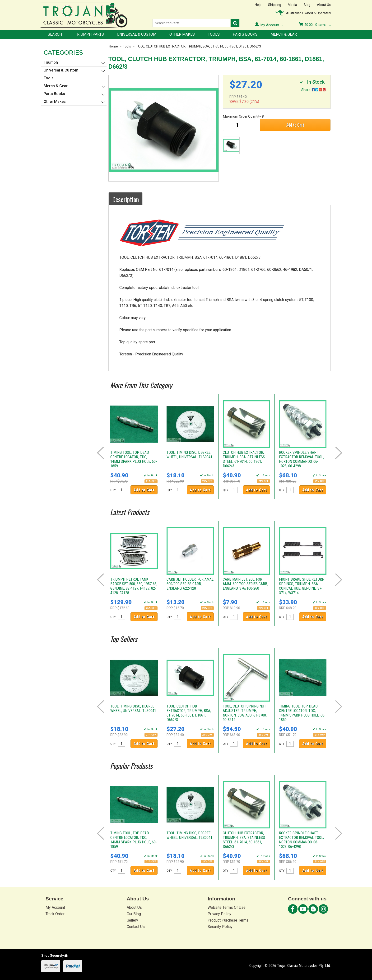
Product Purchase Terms (228, 920)
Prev (100, 453)
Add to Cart (295, 125)
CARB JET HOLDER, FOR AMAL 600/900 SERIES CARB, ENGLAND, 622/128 (190, 584)
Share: (313, 90)
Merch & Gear (284, 34)
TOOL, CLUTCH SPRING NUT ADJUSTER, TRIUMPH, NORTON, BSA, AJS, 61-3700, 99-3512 (245, 713)
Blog (307, 5)
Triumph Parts (89, 34)
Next (339, 453)
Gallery (132, 920)
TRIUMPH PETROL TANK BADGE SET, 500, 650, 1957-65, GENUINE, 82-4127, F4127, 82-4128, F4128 (134, 586)
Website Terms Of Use (227, 907)
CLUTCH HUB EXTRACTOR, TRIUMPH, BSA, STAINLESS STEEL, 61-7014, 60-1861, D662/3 (244, 459)
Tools (214, 34)
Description (126, 199)
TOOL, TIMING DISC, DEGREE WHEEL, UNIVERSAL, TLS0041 (189, 455)
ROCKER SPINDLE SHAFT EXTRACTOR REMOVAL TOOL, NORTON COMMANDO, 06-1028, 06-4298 (301, 459)
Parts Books (245, 34)
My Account (55, 907)
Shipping (275, 5)
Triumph (51, 62)
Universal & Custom (137, 34)
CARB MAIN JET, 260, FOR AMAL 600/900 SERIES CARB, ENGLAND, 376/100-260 (245, 584)
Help (258, 5)
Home (113, 46)
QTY (113, 490)
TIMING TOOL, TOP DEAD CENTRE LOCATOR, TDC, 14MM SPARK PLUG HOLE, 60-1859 (134, 459)
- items (315, 25)
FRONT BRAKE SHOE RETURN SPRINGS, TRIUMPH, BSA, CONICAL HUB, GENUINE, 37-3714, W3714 (302, 586)
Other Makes (182, 34)
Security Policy (220, 927)
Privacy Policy (219, 914)
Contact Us (136, 927)
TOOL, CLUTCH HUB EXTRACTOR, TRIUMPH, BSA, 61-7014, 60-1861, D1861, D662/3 (198, 46)
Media (292, 5)
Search (55, 34)
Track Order (55, 914)
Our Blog (134, 914)
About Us (324, 5)
